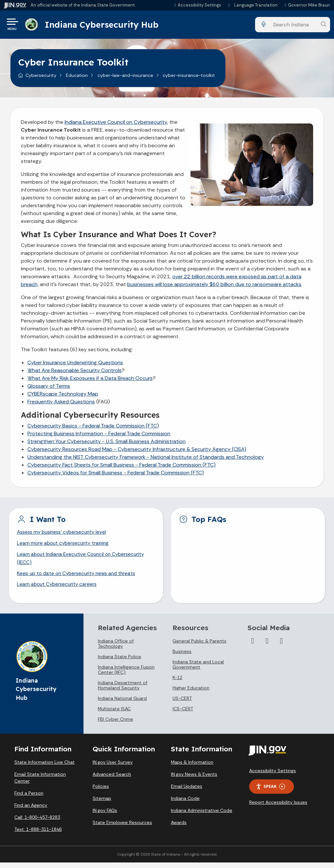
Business (182, 657)
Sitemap (102, 804)
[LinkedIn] (281, 646)
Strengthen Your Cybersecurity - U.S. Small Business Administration (106, 444)
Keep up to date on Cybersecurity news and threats (79, 579)
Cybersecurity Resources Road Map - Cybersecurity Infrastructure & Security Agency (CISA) (137, 452)
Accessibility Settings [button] (273, 776)
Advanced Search (112, 780)
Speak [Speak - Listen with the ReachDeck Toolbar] (270, 792)
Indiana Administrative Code (202, 816)
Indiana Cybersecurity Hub (104, 26)
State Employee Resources (122, 828)
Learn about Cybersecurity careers (58, 590)
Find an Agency (31, 811)
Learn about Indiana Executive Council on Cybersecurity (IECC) (83, 563)
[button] (197, 5)
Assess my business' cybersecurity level (64, 535)
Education (77, 78)
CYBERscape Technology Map (63, 396)
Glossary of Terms (49, 389)
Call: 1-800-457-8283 (37, 823)
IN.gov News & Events (194, 780)
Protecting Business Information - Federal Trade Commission (99, 436)
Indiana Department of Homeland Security (123, 691)
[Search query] (293, 26)
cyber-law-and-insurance (125, 78)
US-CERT (182, 704)
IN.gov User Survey (113, 768)
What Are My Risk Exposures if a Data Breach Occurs (90, 381)
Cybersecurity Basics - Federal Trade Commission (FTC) (93, 428)
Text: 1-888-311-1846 (38, 835)
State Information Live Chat (45, 768)
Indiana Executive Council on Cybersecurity (116, 125)
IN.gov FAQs (105, 816)
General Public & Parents (199, 646)
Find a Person (29, 799)
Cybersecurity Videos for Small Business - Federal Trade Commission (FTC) (116, 475)
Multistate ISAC (114, 714)
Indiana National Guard (122, 704)
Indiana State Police (120, 662)
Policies (101, 792)
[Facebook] (253, 646)
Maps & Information (192, 768)
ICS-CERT (183, 714)
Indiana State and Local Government (198, 670)
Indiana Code (185, 804)
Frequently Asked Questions (61, 404)
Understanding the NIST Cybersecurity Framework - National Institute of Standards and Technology (146, 460)
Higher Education (191, 693)
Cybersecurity (41, 78)
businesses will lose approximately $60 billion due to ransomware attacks (214, 287)
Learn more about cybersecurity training (65, 547)
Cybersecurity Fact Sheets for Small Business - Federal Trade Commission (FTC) (121, 467)
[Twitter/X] (267, 646)
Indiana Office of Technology (116, 649)
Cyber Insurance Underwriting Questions (75, 365)
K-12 (177, 683)
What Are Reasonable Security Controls (75, 373)
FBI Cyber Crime (115, 725)
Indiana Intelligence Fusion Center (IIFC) (126, 675)
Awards (179, 828)
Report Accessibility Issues (278, 808)
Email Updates (187, 792)
